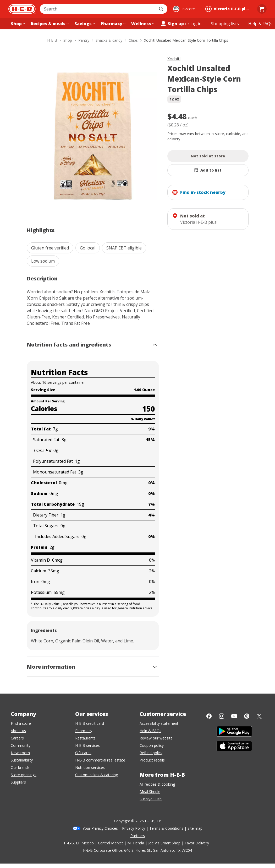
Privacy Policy (134, 828)
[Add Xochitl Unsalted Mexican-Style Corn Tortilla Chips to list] (208, 170)
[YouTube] (234, 716)
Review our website (156, 738)
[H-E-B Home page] (22, 9)
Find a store (21, 723)
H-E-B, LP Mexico (79, 843)
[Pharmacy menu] (112, 24)
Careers (17, 738)
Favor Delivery (197, 843)
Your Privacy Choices (100, 828)
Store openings (24, 775)
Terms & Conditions (166, 828)
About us (18, 731)
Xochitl (174, 59)
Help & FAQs (150, 731)
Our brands (20, 767)
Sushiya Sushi (151, 799)
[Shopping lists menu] (225, 24)
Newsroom (20, 753)
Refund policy (151, 753)
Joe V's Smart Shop (164, 843)
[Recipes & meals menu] (49, 24)
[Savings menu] (84, 24)
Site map (195, 828)
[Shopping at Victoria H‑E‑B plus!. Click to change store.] (228, 9)
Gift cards (83, 753)
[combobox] (98, 9)
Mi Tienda (136, 843)
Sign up (172, 24)
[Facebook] (209, 716)
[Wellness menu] (142, 24)
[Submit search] (162, 9)
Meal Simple (150, 792)
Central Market (111, 843)
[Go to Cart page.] (262, 9)
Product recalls (152, 760)
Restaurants (85, 738)
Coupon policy (152, 745)
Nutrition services (90, 767)
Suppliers (18, 782)
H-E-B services (87, 745)
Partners (138, 836)
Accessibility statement (159, 723)
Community (21, 745)
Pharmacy (84, 731)
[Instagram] (222, 716)
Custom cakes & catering (97, 775)
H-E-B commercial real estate (100, 760)
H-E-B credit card (90, 723)
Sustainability (22, 760)
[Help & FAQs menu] (260, 24)
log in (196, 24)
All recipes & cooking (157, 784)
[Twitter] (259, 716)
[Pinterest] (247, 716)
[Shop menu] (17, 24)
